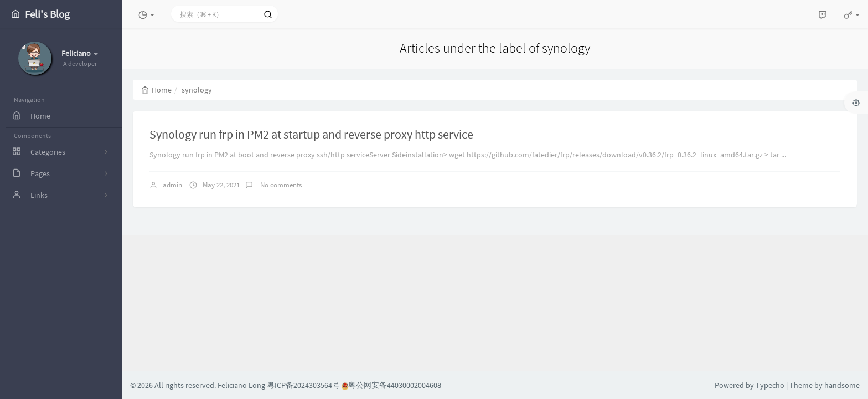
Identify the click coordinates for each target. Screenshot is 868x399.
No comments (280, 185)
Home (156, 90)
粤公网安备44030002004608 (391, 385)
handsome (842, 385)
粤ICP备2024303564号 (303, 385)
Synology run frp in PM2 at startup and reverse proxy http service (311, 134)
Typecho (770, 385)
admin (172, 185)
